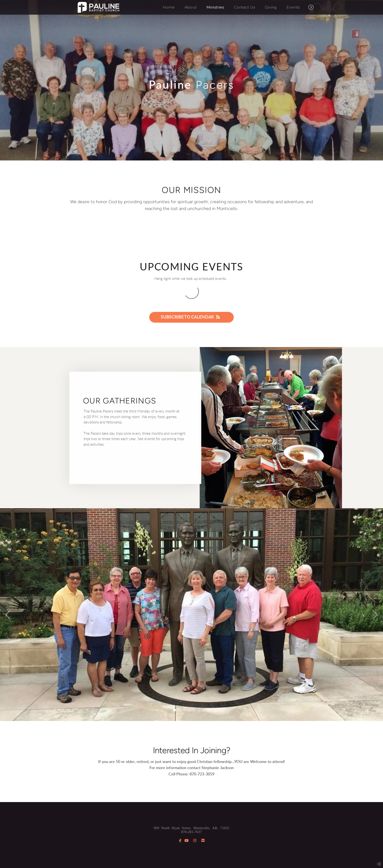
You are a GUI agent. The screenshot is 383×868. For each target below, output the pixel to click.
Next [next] (375, 615)
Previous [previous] (8, 615)
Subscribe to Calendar (191, 317)
